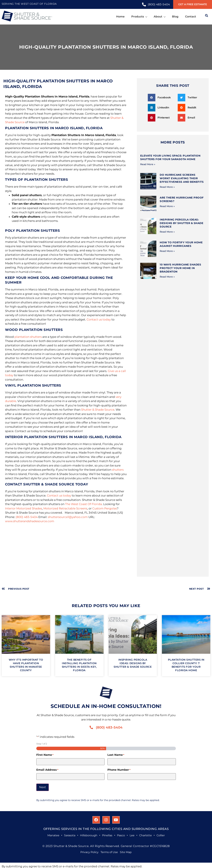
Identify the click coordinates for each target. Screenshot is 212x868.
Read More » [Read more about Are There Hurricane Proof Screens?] (167, 206)
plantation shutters (28, 337)
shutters (118, 470)
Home (120, 17)
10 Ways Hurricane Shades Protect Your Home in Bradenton (180, 268)
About (159, 17)
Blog (175, 17)
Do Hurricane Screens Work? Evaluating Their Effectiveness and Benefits (182, 178)
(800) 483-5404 (27, 517)
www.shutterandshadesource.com (30, 521)
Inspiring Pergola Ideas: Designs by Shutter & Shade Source (181, 223)
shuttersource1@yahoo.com (68, 517)
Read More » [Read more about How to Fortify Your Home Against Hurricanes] (167, 251)
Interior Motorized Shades (24, 508)
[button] (162, 98)
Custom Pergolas (105, 508)
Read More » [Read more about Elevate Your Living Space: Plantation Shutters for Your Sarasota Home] (148, 164)
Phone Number (119, 770)
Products (139, 17)
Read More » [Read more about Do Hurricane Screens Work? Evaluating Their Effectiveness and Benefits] (167, 187)
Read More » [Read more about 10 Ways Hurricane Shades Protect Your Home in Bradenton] (167, 277)
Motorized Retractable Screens (65, 508)
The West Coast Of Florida (83, 504)
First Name (45, 755)
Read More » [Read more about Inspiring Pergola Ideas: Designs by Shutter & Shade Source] (167, 232)
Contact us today (99, 319)
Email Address (47, 770)
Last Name (116, 755)
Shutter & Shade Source (98, 410)
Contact (191, 17)
